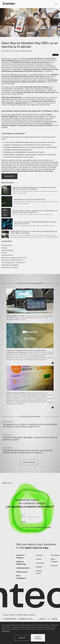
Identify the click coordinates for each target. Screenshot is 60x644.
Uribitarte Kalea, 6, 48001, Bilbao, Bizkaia (19, 615)
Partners (39, 555)
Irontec (4, 253)
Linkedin (42, 619)
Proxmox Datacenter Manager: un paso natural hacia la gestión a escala (30, 439)
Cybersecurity (22, 572)
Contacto (54, 565)
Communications (23, 568)
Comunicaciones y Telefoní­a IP (13, 263)
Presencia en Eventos (10, 267)
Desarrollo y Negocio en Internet (14, 258)
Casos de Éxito (7, 255)
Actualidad (55, 555)
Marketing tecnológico (10, 265)
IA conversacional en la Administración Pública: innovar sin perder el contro (35, 223)
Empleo (4, 248)
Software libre (7, 245)
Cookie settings (6, 631)
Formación (40, 563)
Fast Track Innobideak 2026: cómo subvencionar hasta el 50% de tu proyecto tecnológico (34, 188)
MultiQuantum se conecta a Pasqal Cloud (29, 199)
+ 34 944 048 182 (10, 619)
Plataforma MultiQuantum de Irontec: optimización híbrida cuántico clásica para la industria (28, 452)
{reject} (22, 638)
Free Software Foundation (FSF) (44, 122)
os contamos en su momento (34, 116)
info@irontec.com (26, 619)
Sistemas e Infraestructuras (12, 260)
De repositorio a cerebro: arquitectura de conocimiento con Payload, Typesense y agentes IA (35, 211)
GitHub (54, 619)
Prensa (39, 559)
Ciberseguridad (7, 250)
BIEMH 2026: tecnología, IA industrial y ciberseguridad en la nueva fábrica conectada (34, 232)
